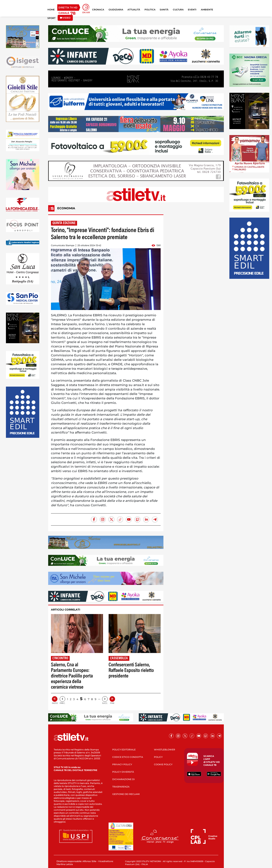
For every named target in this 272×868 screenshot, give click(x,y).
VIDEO (65, 18)
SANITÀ (164, 10)
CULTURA (178, 10)
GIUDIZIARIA (116, 10)
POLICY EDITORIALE (124, 750)
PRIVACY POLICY (122, 764)
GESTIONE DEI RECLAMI (126, 794)
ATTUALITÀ (134, 10)
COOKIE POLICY (163, 764)
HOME (51, 10)
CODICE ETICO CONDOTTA (128, 757)
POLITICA (150, 10)
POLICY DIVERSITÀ (123, 772)
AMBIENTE (207, 10)
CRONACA (98, 10)
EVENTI (192, 10)
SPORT (51, 18)
